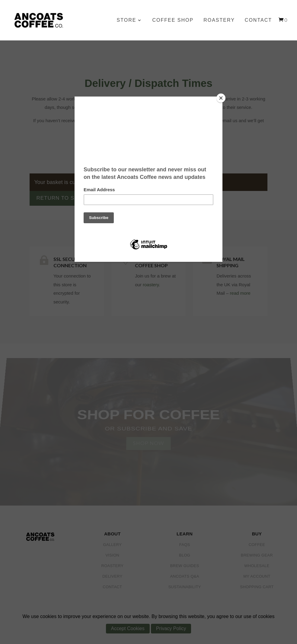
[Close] (221, 98)
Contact (258, 20)
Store (127, 20)
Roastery (219, 20)
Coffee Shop (173, 20)
